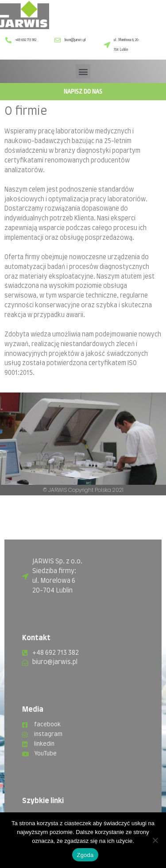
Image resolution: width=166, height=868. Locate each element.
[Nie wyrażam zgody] (155, 840)
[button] (83, 71)
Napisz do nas (83, 91)
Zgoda (85, 855)
